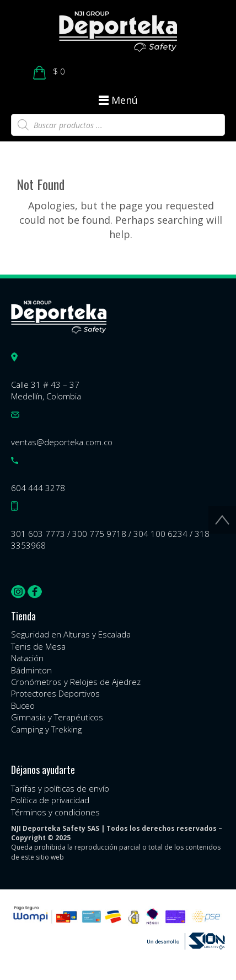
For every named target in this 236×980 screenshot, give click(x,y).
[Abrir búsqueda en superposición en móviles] (118, 125)
